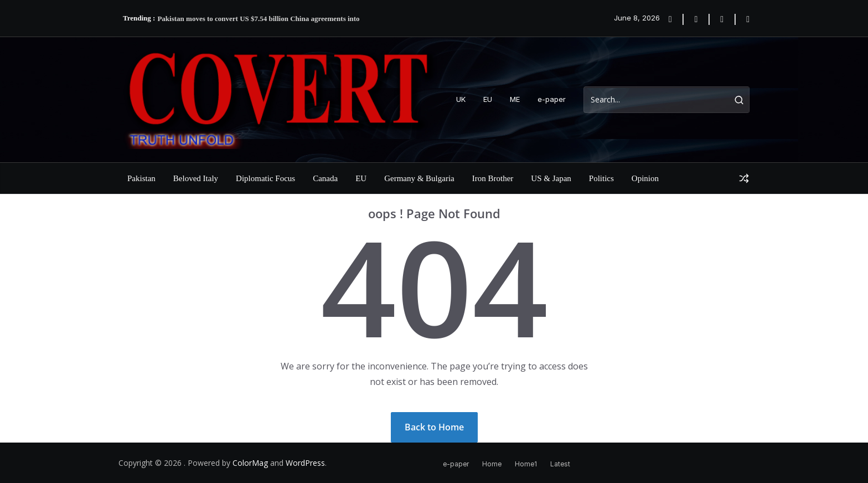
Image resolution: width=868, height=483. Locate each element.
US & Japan (551, 178)
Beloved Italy (196, 178)
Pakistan (141, 178)
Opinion (645, 178)
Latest (560, 464)
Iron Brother (493, 178)
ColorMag (250, 463)
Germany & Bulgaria (419, 178)
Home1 (526, 464)
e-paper (552, 99)
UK (461, 99)
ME (515, 99)
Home (492, 464)
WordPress (305, 463)
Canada (325, 178)
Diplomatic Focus (265, 178)
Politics (601, 178)
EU (488, 99)
